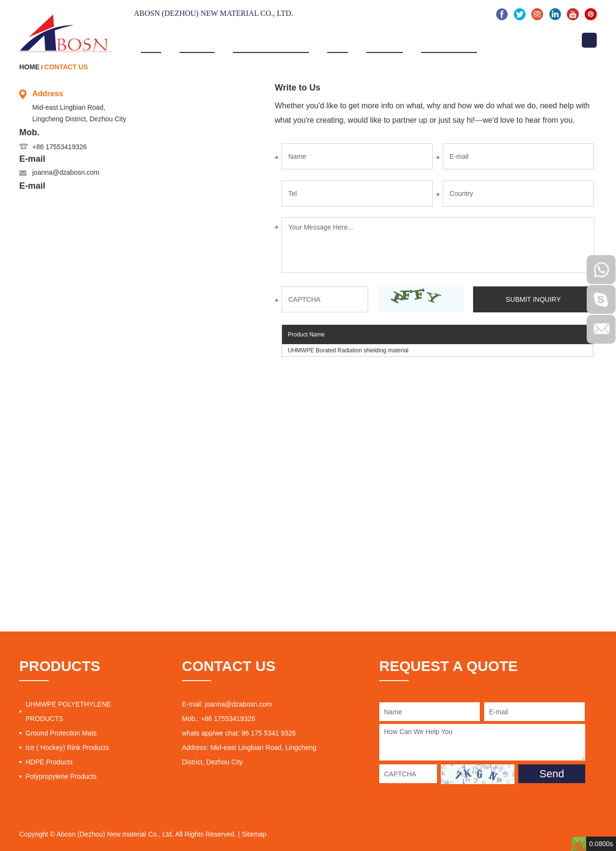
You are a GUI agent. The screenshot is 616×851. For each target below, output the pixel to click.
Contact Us (517, 39)
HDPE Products (49, 762)
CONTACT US (229, 666)
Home (151, 39)
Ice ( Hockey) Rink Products (67, 748)
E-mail (32, 159)
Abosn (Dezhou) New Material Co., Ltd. (213, 13)
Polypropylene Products (61, 776)
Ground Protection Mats (61, 733)
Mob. (29, 132)
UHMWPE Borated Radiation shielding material (348, 350)
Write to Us (298, 88)
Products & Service (271, 39)
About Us (197, 39)
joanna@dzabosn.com (66, 172)
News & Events (449, 39)
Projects (384, 39)
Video (338, 39)
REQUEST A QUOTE (449, 666)
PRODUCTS (60, 666)
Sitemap (254, 834)
